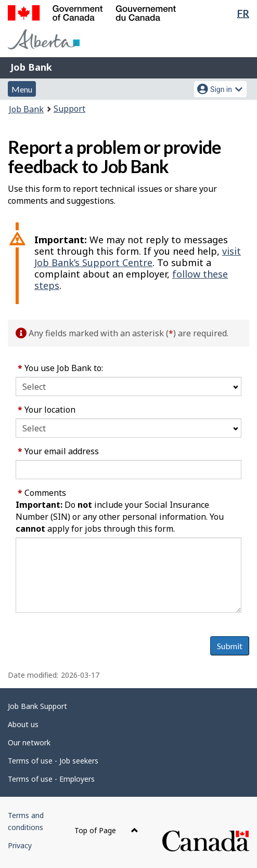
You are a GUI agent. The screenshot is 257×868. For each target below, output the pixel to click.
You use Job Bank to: (60, 368)
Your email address (58, 451)
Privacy (20, 845)
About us (23, 724)
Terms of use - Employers (51, 779)
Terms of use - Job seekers (53, 761)
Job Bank (31, 67)
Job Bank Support (37, 706)
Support (69, 109)
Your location (47, 410)
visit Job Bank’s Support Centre (138, 257)
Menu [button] (22, 89)
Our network (29, 742)
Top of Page (106, 830)
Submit (230, 646)
